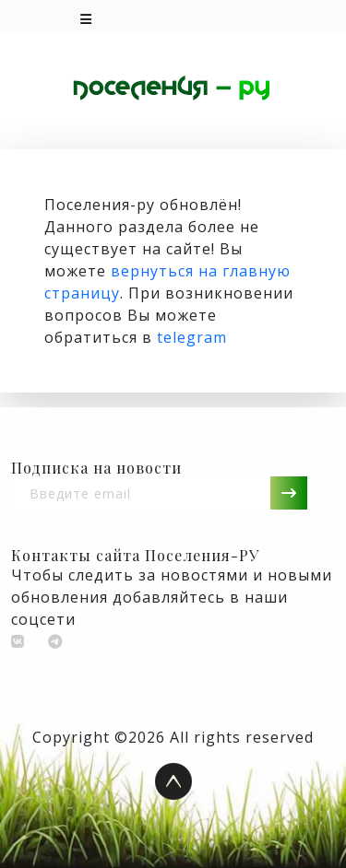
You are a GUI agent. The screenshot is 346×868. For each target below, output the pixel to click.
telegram (192, 337)
